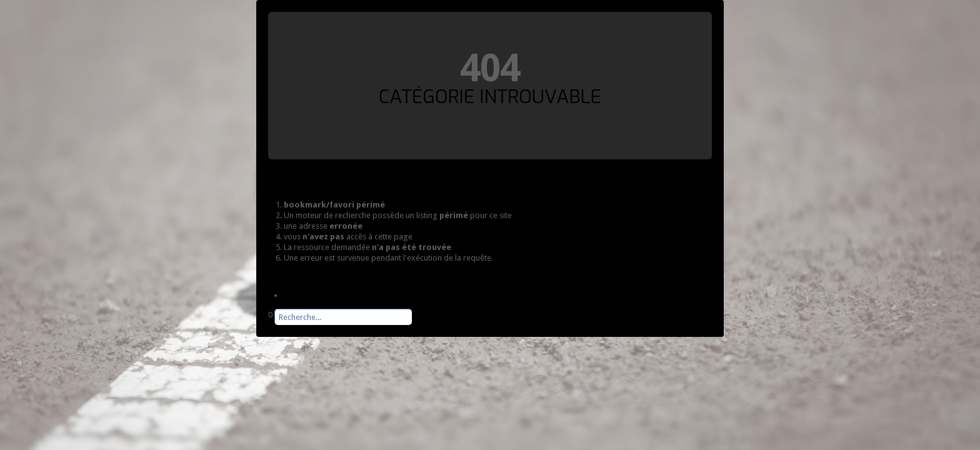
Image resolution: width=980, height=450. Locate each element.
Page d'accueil (309, 295)
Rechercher (268, 325)
